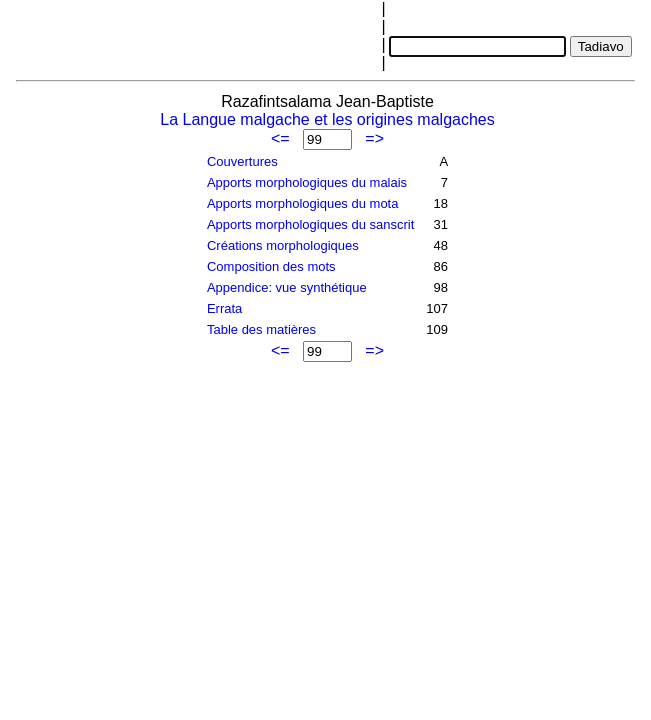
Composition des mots (271, 266)
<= (280, 138)
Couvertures (242, 161)
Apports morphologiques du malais (307, 182)
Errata (224, 308)
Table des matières (261, 329)
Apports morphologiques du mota (303, 203)
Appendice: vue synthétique (287, 287)
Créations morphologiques (283, 245)
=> (374, 138)
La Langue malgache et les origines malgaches (327, 119)
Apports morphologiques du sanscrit (310, 224)
